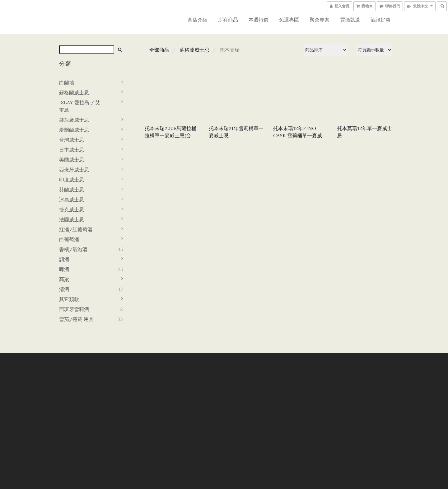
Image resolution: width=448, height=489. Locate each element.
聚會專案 (320, 20)
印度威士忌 (72, 180)
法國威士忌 (72, 219)
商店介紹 (198, 20)
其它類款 (69, 299)
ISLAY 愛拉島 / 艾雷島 (80, 106)
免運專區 (289, 20)
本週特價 (259, 20)
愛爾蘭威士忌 (74, 130)
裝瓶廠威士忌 (74, 120)
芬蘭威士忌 (72, 190)
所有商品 (228, 20)
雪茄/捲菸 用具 (76, 319)
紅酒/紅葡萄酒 (76, 229)
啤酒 (64, 269)
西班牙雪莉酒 (74, 309)
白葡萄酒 (69, 239)
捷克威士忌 (72, 209)
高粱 (64, 279)
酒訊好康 (380, 20)
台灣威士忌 (72, 140)
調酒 (64, 259)
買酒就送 (350, 20)
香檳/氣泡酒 (73, 249)
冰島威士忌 (72, 200)
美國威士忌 (72, 160)
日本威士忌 (72, 150)
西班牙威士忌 (74, 170)
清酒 (64, 289)
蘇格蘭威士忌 (74, 92)
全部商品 (159, 50)
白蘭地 (67, 82)
